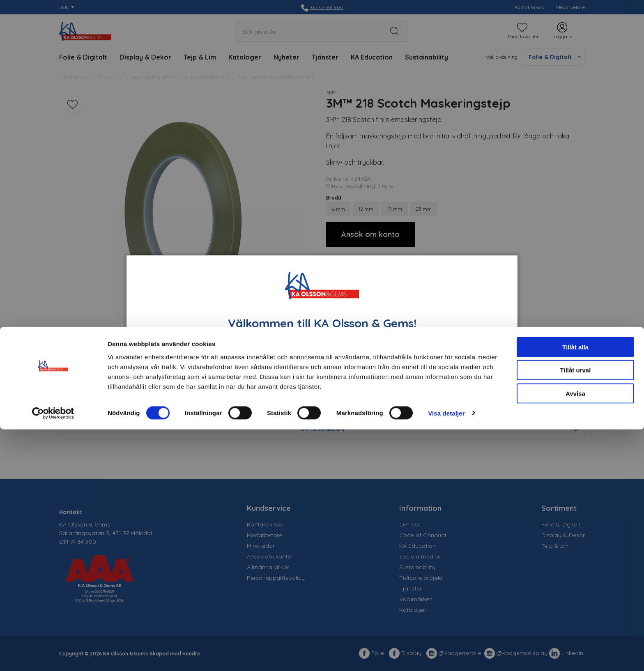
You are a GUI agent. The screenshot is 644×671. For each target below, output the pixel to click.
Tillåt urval (576, 612)
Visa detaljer (446, 655)
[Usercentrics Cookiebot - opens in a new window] (53, 655)
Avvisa (575, 635)
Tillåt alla (575, 589)
